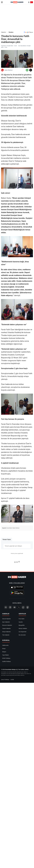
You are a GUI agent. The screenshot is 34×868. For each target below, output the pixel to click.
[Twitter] (19, 607)
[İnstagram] (23, 607)
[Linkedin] (6, 607)
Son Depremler (23, 632)
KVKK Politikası (6, 658)
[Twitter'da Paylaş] (31, 70)
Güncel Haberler (6, 619)
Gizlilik (12, 680)
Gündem (11, 32)
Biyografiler (22, 625)
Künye (4, 649)
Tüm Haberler (6, 635)
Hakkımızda (5, 645)
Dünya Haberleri (6, 632)
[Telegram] (10, 607)
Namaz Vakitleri (23, 628)
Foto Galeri (22, 619)
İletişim (4, 652)
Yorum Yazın (7, 539)
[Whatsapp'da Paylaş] (27, 70)
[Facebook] (28, 607)
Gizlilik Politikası (7, 661)
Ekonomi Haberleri (7, 625)
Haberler (3, 32)
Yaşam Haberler (6, 628)
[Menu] (2, 2)
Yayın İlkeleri (6, 655)
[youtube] (15, 607)
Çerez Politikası (5, 680)
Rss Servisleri (22, 635)
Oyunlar (21, 622)
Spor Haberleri (6, 622)
